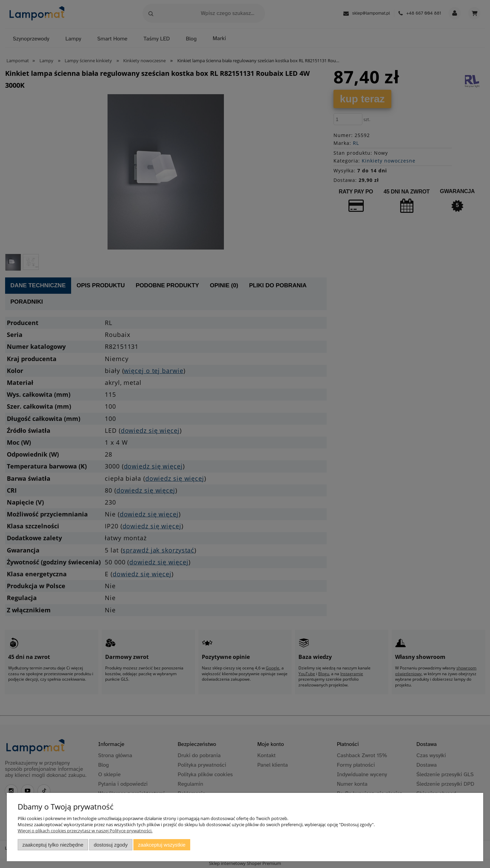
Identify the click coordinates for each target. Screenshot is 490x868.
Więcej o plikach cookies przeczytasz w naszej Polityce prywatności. (85, 831)
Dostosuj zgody (111, 845)
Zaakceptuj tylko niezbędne (53, 845)
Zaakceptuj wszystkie (162, 845)
